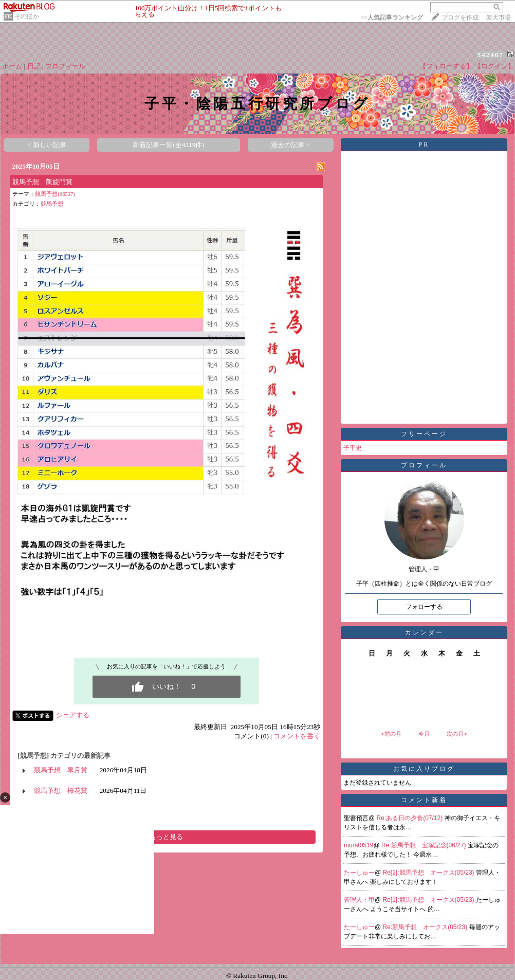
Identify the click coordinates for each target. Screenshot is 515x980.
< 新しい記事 (47, 145)
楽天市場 (499, 17)
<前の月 (391, 734)
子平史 (353, 448)
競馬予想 (52, 204)
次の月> (457, 734)
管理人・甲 (359, 900)
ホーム (12, 66)
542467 (491, 55)
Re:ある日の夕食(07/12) (411, 818)
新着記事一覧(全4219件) (169, 145)
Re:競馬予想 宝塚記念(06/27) (425, 845)
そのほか (27, 16)
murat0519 (358, 845)
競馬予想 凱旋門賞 (42, 182)
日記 (34, 66)
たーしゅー (359, 873)
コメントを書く (297, 736)
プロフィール (65, 66)
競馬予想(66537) (55, 194)
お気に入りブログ (424, 769)
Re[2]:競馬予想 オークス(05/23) (429, 873)
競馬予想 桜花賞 (61, 791)
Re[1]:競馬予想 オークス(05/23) (429, 900)
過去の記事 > (290, 145)
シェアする (73, 715)
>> (392, 17)
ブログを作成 (460, 17)
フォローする (424, 607)
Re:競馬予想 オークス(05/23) (426, 927)
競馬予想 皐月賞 (61, 770)
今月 (424, 734)
